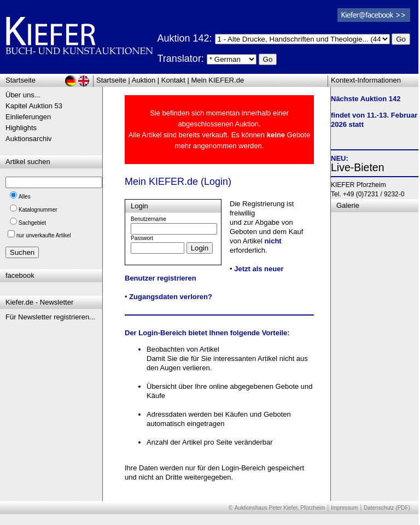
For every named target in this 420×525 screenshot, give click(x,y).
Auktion (144, 80)
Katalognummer (38, 210)
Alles (25, 197)
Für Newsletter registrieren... (50, 317)
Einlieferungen (28, 117)
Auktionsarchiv (29, 139)
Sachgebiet (32, 223)
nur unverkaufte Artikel (44, 235)
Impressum (344, 508)
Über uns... (23, 95)
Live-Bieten (358, 167)
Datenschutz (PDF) (387, 508)
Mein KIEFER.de (218, 80)
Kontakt (173, 80)
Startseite (111, 80)
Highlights (21, 128)
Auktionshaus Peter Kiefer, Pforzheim (280, 508)
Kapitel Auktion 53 (34, 106)
